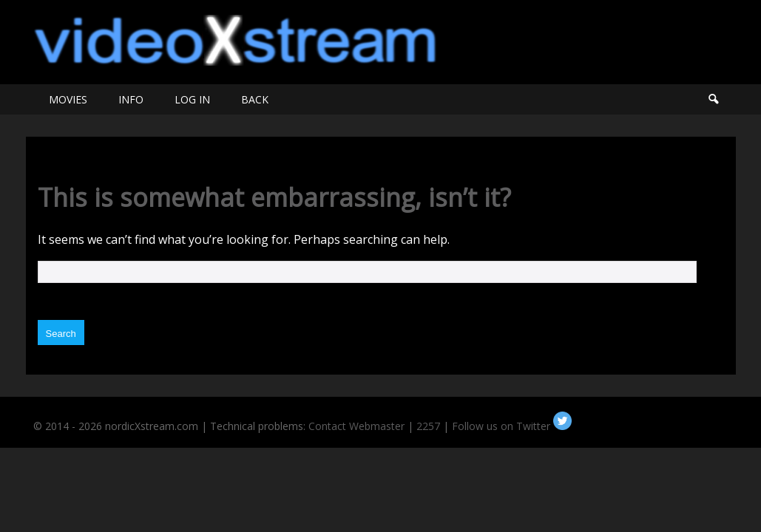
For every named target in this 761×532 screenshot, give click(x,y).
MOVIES (68, 99)
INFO (131, 99)
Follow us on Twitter (512, 426)
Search (713, 99)
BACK (255, 99)
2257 (428, 426)
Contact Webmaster (356, 426)
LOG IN (192, 99)
